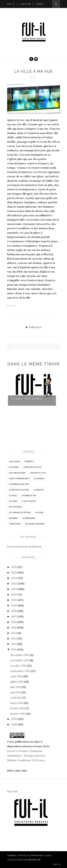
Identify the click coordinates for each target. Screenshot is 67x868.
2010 (14, 719)
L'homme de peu (29, 495)
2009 (14, 724)
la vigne (39, 512)
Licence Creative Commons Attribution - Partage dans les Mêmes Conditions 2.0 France (26, 756)
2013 (14, 638)
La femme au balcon (19, 484)
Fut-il (11, 4)
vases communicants (19, 478)
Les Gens (13, 501)
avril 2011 (16, 698)
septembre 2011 (20, 671)
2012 (14, 644)
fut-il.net (12, 791)
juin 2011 (16, 687)
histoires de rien (17, 473)
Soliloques (35, 327)
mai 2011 (16, 692)
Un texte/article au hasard (24, 546)
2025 (14, 572)
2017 (14, 616)
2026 (14, 567)
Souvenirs (14, 467)
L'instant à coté (38, 473)
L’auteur (25, 4)
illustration (11, 306)
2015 (14, 627)
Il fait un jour (29, 501)
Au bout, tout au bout (27, 399)
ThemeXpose (23, 855)
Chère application (32, 467)
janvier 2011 (18, 714)
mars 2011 (17, 703)
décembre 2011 (20, 655)
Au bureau (39, 478)
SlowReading (29, 518)
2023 (14, 583)
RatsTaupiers (15, 507)
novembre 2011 (20, 660)
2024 (14, 578)
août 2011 (16, 676)
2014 (14, 633)
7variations (15, 524)
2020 (14, 600)
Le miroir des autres (19, 490)
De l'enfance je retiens (20, 512)
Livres (40, 4)
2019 (14, 605)
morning (13, 518)
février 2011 (18, 708)
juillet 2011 (17, 682)
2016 (14, 622)
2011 (14, 649)
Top (56, 864)
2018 (14, 611)
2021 (14, 594)
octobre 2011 (18, 666)
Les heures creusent (35, 524)
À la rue (13, 495)
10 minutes (39, 490)
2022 (14, 589)
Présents (29, 461)
